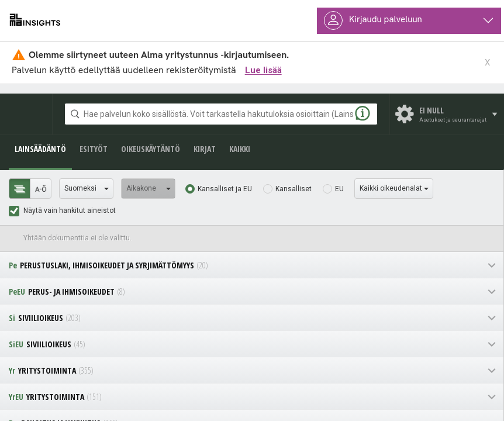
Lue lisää (263, 70)
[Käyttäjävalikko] (409, 21)
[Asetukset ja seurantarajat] (447, 114)
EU (339, 189)
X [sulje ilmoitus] (487, 63)
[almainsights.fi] (35, 20)
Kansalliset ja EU (225, 189)
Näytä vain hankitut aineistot (70, 210)
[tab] (20, 189)
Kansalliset (294, 189)
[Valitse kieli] (86, 189)
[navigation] (252, 265)
